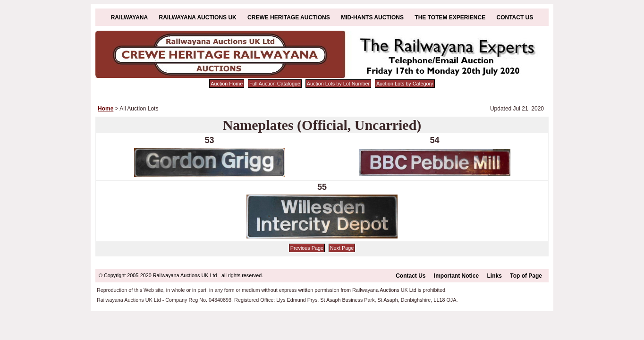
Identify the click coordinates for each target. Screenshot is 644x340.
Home (106, 109)
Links (495, 276)
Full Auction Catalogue (275, 84)
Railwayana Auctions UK (198, 17)
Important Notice (456, 276)
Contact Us (515, 17)
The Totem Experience (450, 17)
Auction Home (227, 84)
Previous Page (307, 248)
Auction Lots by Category (405, 84)
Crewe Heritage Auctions (289, 17)
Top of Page (526, 276)
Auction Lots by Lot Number (338, 84)
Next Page (342, 248)
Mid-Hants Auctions (372, 17)
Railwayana (129, 17)
